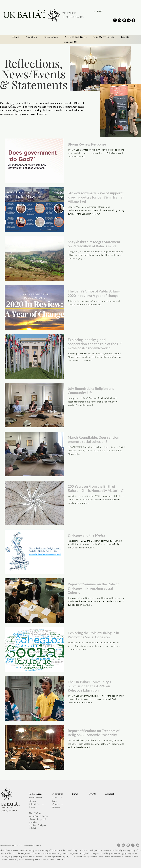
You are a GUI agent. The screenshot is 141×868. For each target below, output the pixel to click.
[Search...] (113, 12)
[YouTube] (129, 20)
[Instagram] (120, 20)
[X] (115, 20)
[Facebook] (133, 20)
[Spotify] (124, 20)
